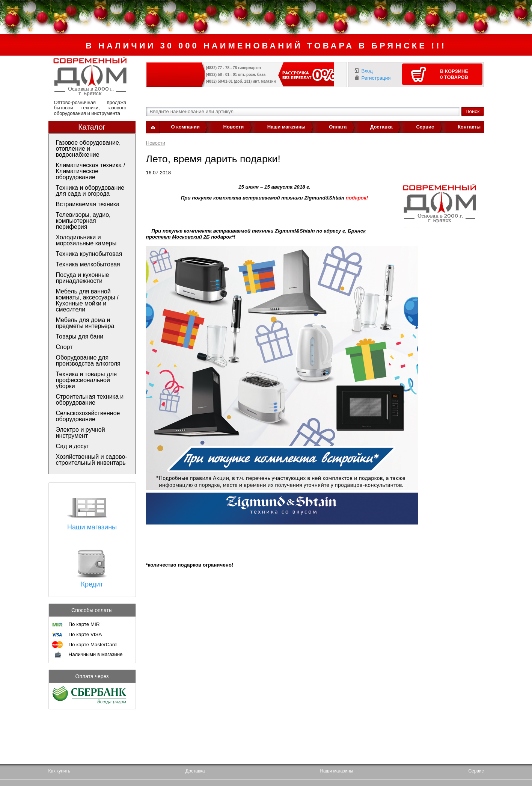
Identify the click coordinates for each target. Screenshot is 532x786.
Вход (367, 71)
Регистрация (376, 78)
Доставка (381, 127)
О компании (185, 127)
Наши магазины (286, 127)
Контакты (469, 127)
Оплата (338, 127)
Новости (234, 127)
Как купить (60, 771)
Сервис (425, 127)
